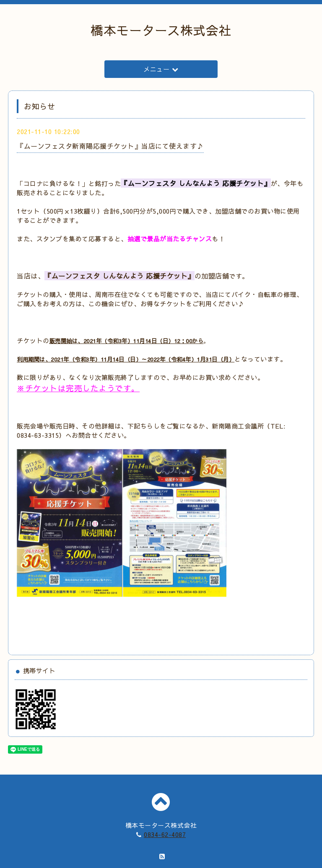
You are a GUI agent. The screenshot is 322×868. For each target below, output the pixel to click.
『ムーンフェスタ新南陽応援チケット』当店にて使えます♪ (110, 146)
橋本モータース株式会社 (161, 30)
